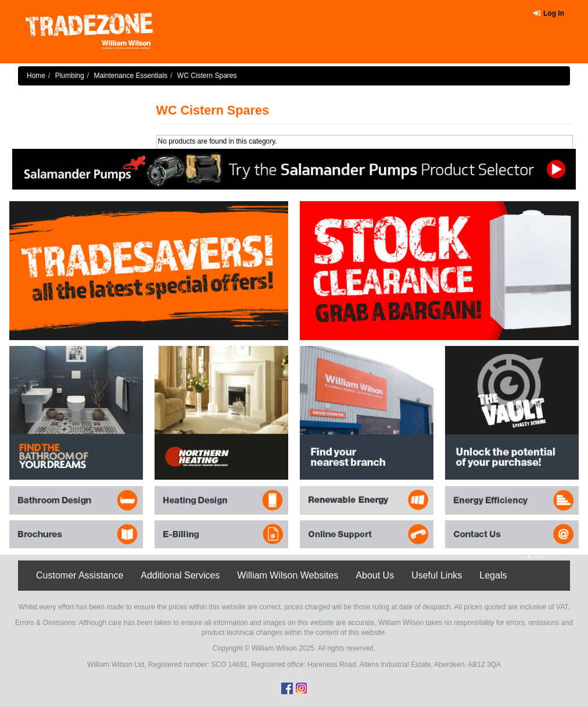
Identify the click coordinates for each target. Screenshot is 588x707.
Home (36, 76)
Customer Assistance (80, 575)
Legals (493, 575)
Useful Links (437, 575)
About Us (375, 575)
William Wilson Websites (288, 575)
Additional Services (180, 575)
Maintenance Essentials (130, 76)
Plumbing (70, 76)
